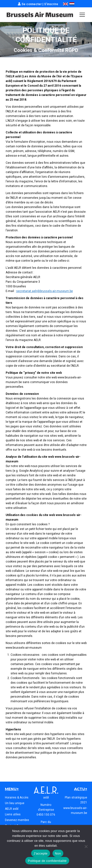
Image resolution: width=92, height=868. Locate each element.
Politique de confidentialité (47, 861)
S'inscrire (51, 4)
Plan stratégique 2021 (76, 800)
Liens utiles (13, 814)
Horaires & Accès (17, 798)
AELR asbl (12, 809)
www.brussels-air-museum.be (75, 810)
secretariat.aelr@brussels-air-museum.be (45, 291)
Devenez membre (17, 820)
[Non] (86, 846)
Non (58, 853)
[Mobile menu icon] (82, 15)
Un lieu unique (15, 803)
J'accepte (41, 853)
